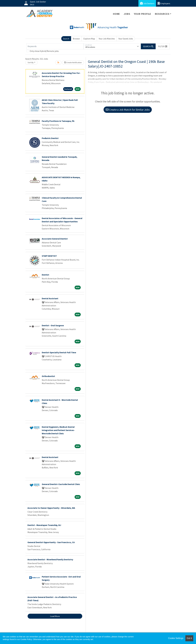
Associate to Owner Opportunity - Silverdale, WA (51, 508)
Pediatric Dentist (50, 138)
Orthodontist (48, 376)
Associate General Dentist (55, 239)
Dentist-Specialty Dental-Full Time (59, 352)
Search (66, 39)
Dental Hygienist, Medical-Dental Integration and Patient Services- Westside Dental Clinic (58, 430)
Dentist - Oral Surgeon (53, 325)
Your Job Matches (107, 39)
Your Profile (143, 14)
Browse (76, 39)
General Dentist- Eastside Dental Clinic (61, 484)
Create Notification (73, 62)
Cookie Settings (176, 638)
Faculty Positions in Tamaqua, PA (58, 121)
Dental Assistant (50, 298)
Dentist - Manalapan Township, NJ (44, 525)
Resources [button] (162, 14)
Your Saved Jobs (126, 39)
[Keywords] (55, 46)
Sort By (31, 62)
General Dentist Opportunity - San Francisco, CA (51, 542)
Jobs (127, 14)
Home (116, 14)
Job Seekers (147, 3)
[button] (163, 46)
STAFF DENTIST (49, 256)
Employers (164, 3)
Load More (55, 616)
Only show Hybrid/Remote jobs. (44, 51)
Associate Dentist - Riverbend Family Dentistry (50, 559)
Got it (189, 638)
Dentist (45, 275)
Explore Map (89, 39)
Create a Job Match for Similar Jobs (128, 110)
